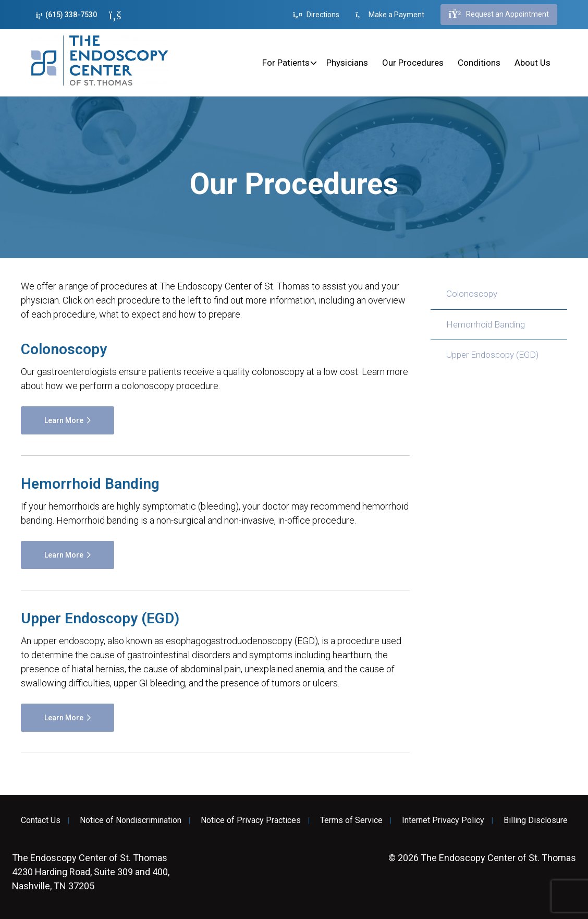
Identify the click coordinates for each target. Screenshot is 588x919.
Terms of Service (351, 820)
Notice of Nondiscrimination (131, 820)
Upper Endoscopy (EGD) (492, 355)
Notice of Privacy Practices (251, 820)
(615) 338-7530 (66, 15)
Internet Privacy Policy (443, 820)
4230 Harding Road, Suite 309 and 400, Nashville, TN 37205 (91, 872)
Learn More (64, 420)
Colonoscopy (472, 294)
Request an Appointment (499, 15)
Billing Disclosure (536, 820)
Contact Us (41, 820)
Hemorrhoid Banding (486, 324)
